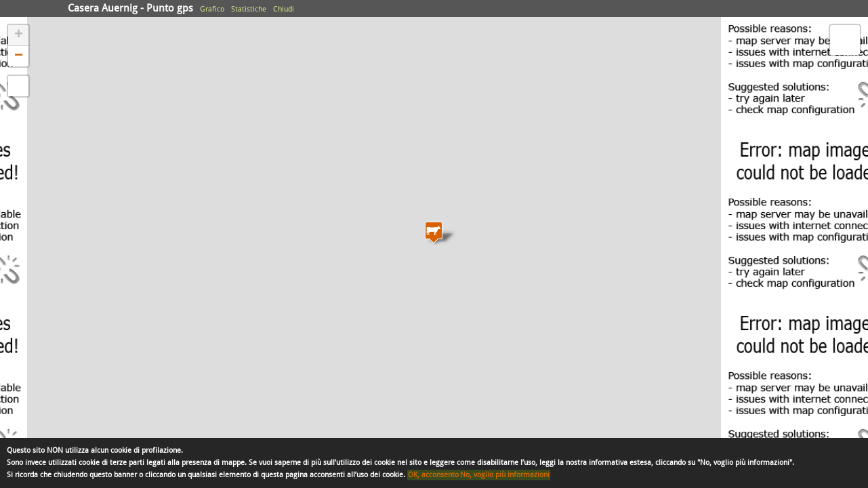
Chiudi (284, 9)
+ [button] (19, 35)
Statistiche (249, 9)
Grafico (212, 9)
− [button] (19, 56)
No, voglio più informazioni (505, 475)
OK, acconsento (433, 475)
